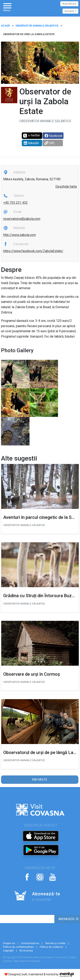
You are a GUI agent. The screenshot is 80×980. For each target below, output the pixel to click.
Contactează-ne (30, 943)
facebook (54, 136)
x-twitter (31, 136)
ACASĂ (5, 26)
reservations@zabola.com (22, 219)
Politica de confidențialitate (18, 947)
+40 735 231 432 (15, 203)
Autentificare (69, 4)
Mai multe (40, 780)
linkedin (31, 143)
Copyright (8, 951)
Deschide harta (66, 187)
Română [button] (70, 11)
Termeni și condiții (55, 943)
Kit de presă (26, 951)
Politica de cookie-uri (51, 947)
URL (50, 143)
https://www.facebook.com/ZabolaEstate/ (33, 251)
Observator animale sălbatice (37, 26)
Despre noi (9, 943)
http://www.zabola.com (20, 235)
